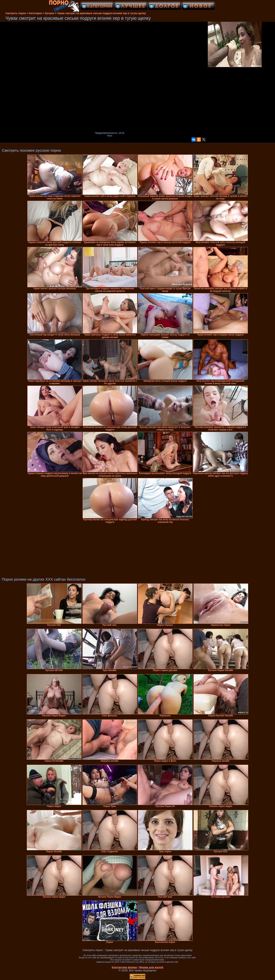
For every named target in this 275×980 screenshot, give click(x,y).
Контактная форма (124, 967)
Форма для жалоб (151, 967)
